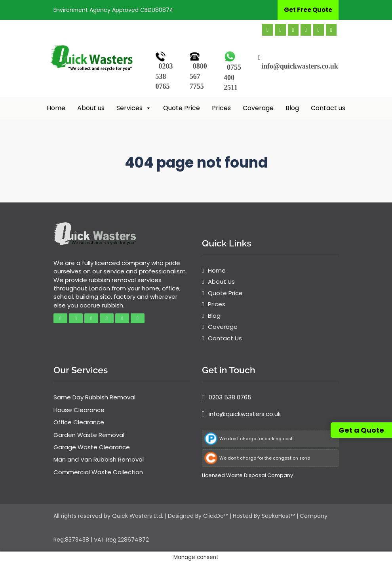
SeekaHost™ (278, 516)
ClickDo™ (216, 516)
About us (91, 108)
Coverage (258, 108)
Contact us (328, 108)
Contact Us (225, 338)
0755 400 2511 (232, 77)
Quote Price (182, 108)
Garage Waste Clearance (92, 447)
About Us (221, 281)
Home (56, 108)
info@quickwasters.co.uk (300, 66)
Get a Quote (361, 430)
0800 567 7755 (198, 76)
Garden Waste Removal (89, 435)
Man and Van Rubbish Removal (99, 459)
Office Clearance (79, 422)
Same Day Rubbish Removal (94, 397)
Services (134, 108)
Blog (292, 108)
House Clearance (79, 410)
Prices (221, 108)
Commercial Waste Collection (98, 472)
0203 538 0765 (164, 76)
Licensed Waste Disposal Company (247, 475)
